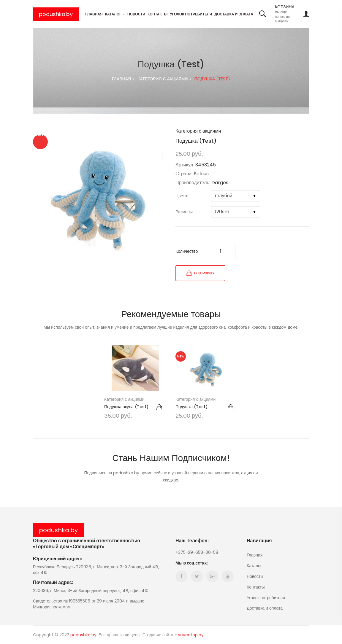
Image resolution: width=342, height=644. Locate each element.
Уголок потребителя (191, 14)
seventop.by (191, 635)
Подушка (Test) (191, 407)
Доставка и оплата (234, 14)
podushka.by (56, 14)
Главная (94, 14)
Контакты (157, 14)
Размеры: (185, 212)
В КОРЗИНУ (200, 273)
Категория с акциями (163, 79)
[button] (161, 134)
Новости (136, 14)
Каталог (113, 14)
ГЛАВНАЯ (121, 79)
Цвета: (182, 196)
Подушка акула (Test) (126, 407)
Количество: (187, 251)
